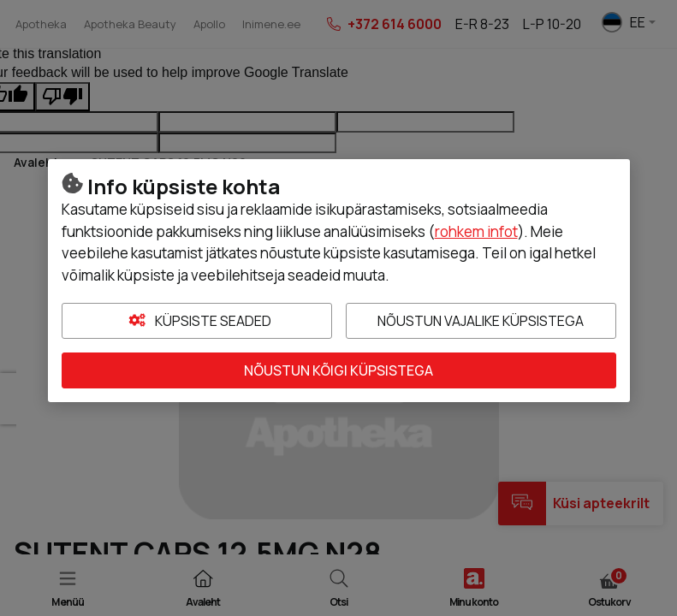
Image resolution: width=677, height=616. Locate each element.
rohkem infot (476, 231)
